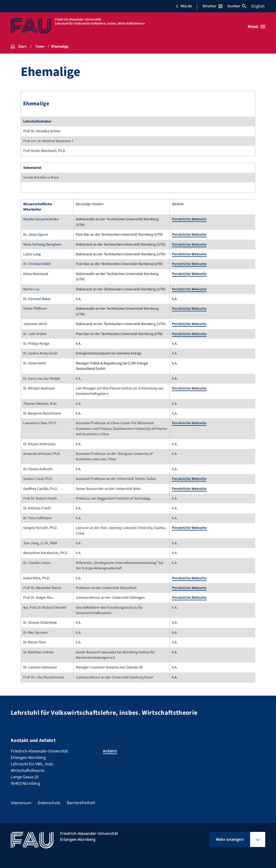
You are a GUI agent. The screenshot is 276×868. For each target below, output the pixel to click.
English (258, 6)
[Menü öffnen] (256, 27)
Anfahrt (110, 751)
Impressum (21, 803)
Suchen (237, 6)
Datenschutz (49, 803)
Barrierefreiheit (81, 803)
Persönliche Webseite (189, 219)
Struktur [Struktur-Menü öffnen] (212, 6)
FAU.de (184, 6)
